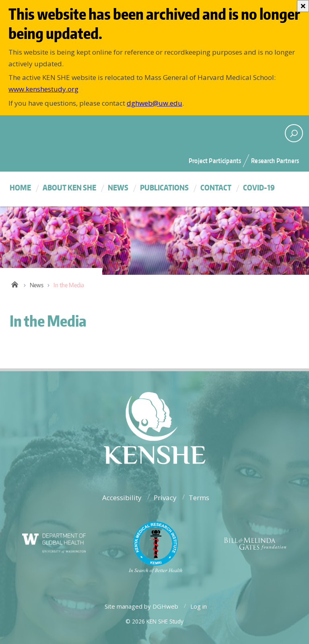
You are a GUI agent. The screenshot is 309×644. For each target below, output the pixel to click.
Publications (164, 187)
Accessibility (122, 498)
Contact (216, 187)
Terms (199, 498)
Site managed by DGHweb (141, 606)
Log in (199, 606)
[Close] (303, 6)
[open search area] (294, 133)
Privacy (165, 498)
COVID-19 (259, 187)
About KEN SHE (69, 187)
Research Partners (275, 161)
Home (20, 187)
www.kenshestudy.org (43, 89)
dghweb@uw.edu (154, 103)
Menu (298, 259)
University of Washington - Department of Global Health (76, 132)
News (118, 187)
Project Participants (215, 161)
